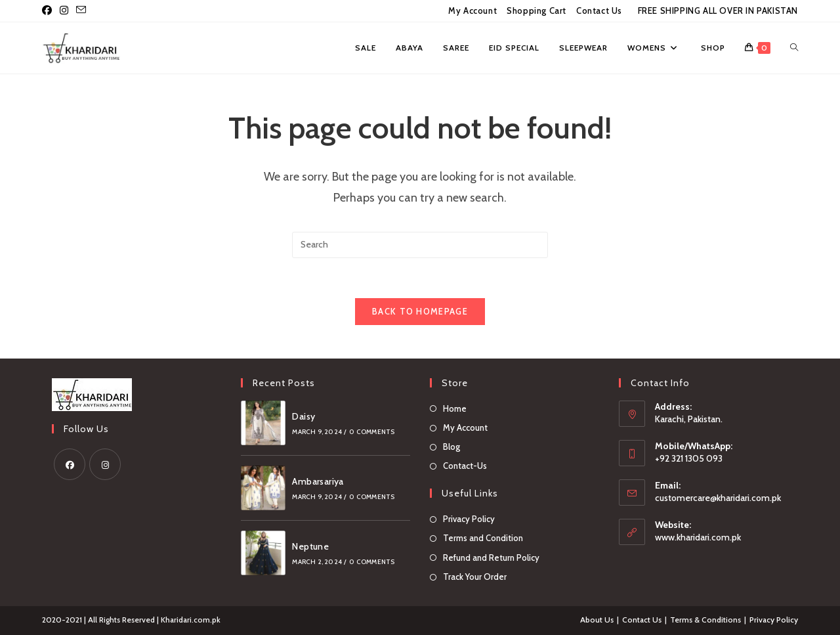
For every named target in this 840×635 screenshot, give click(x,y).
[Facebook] (70, 464)
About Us (597, 620)
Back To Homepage (420, 311)
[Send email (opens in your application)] (81, 11)
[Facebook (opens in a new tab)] (49, 11)
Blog (451, 447)
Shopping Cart (536, 11)
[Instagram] (105, 464)
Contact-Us (465, 466)
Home (455, 408)
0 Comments (372, 432)
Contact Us (599, 11)
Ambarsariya (318, 481)
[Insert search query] (420, 245)
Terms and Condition (483, 538)
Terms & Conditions (705, 620)
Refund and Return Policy (491, 558)
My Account (472, 11)
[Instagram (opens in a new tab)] (64, 11)
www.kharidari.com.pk (698, 537)
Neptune (310, 546)
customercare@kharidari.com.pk (718, 498)
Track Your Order (475, 577)
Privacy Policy (469, 519)
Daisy (304, 416)
